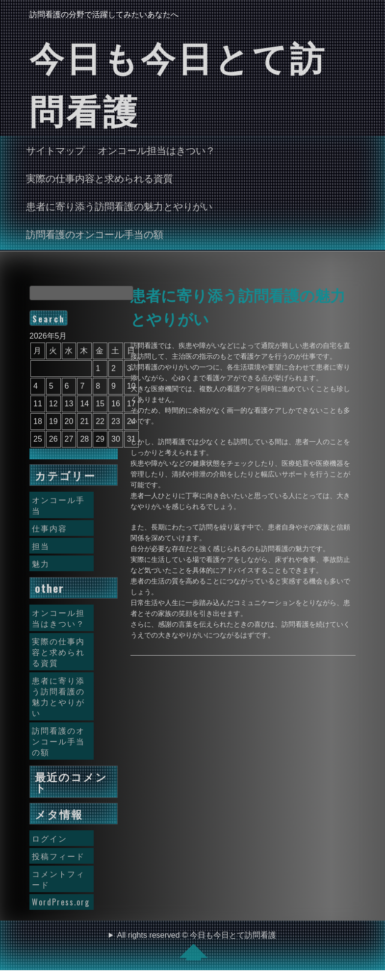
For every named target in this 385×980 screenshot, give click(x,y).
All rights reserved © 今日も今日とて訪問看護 (197, 946)
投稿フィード (58, 856)
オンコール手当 (58, 505)
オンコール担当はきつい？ (156, 150)
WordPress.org (61, 902)
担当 (41, 546)
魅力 (41, 563)
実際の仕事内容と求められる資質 (100, 178)
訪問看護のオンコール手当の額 (95, 234)
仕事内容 (50, 528)
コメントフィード (58, 879)
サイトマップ (55, 150)
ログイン (50, 838)
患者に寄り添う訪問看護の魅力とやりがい (119, 206)
